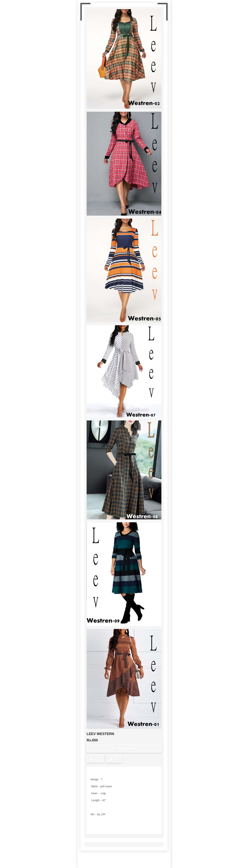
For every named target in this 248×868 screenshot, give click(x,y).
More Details (124, 748)
